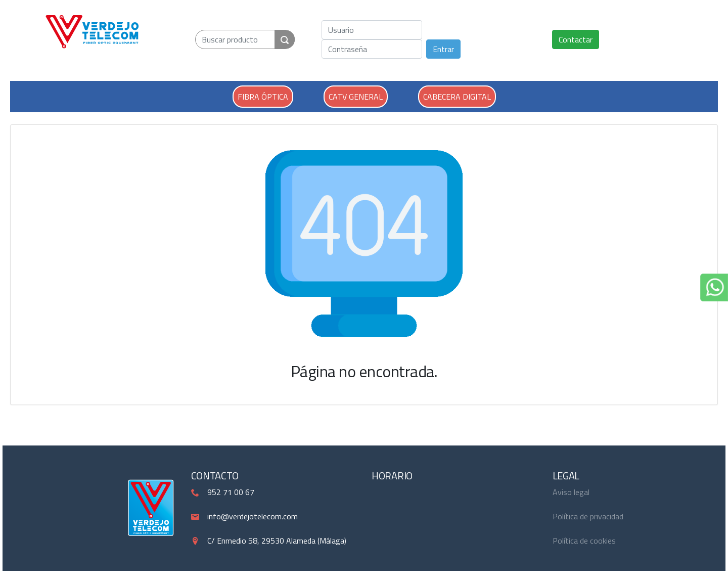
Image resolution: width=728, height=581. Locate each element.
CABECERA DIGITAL (457, 97)
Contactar (576, 39)
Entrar (443, 49)
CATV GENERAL (356, 97)
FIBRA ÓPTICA (263, 97)
